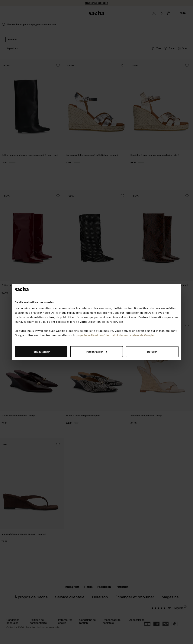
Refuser (152, 352)
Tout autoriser (41, 352)
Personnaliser (97, 352)
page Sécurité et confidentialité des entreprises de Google (115, 335)
